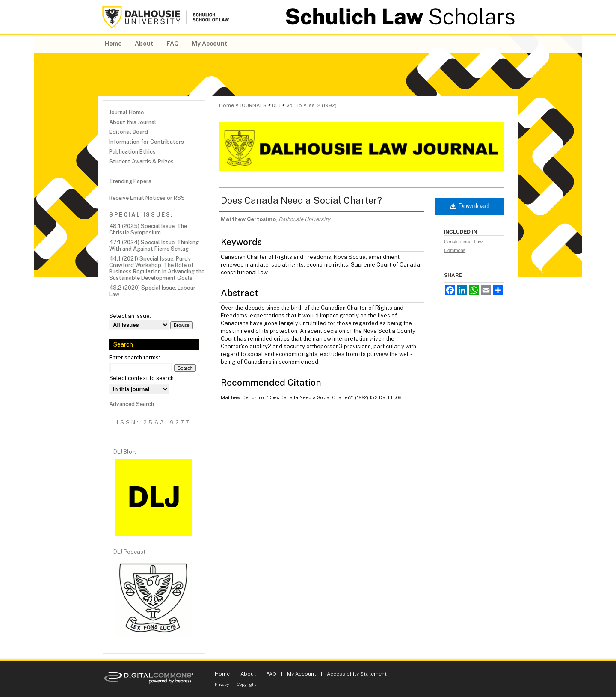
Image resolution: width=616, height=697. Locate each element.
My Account (302, 674)
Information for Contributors (147, 142)
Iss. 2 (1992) (322, 105)
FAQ (271, 674)
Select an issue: (130, 316)
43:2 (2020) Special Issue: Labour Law (152, 291)
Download (469, 206)
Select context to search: (142, 378)
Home (227, 105)
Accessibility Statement (357, 674)
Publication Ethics (132, 152)
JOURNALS (253, 105)
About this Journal (133, 122)
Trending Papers (130, 181)
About (248, 674)
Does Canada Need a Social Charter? (301, 200)
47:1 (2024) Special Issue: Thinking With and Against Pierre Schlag (154, 246)
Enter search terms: (135, 357)
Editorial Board (129, 132)
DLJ (276, 105)
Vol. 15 (294, 105)
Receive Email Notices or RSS (147, 198)
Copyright (247, 684)
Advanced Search (132, 404)
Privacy (222, 684)
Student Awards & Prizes (141, 162)
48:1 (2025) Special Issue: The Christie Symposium (148, 229)
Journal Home (126, 112)
